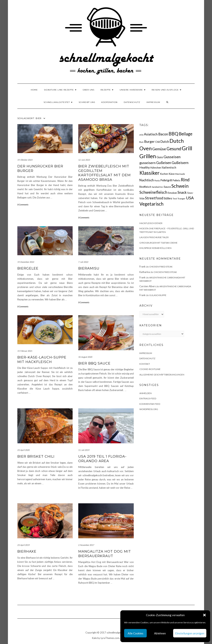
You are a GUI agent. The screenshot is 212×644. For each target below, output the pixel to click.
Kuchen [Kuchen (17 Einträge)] (164, 174)
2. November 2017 (86, 545)
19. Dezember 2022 (26, 262)
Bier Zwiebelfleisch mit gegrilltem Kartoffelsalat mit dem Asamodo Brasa (104, 173)
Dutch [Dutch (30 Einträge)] (165, 142)
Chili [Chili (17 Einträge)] (158, 142)
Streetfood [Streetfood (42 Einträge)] (154, 198)
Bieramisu (89, 268)
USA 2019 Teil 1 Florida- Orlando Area (102, 459)
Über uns (88, 90)
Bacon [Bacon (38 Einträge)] (163, 134)
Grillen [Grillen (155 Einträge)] (148, 156)
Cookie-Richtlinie (150, 369)
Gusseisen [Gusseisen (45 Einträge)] (172, 157)
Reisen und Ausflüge (166, 90)
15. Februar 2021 (25, 351)
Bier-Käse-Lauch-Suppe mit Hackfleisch (42, 360)
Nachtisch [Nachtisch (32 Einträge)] (147, 180)
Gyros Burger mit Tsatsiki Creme (158, 243)
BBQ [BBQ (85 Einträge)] (173, 134)
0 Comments (23, 205)
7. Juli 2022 (83, 262)
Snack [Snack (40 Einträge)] (182, 192)
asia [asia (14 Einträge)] (141, 135)
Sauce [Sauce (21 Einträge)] (167, 187)
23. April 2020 (23, 450)
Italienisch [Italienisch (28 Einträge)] (169, 167)
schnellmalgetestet (58, 102)
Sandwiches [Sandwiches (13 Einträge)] (157, 187)
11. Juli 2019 (84, 450)
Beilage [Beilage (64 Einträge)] (186, 134)
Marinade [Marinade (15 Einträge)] (180, 174)
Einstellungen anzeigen (190, 633)
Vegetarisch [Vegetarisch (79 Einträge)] (151, 204)
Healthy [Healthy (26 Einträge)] (145, 167)
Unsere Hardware (132, 90)
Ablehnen (160, 633)
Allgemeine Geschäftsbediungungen (162, 375)
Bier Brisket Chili (36, 456)
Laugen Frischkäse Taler (154, 237)
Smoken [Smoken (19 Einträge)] (172, 193)
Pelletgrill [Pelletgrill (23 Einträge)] (166, 180)
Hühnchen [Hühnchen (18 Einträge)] (156, 168)
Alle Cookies (136, 633)
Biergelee (28, 268)
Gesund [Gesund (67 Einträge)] (174, 149)
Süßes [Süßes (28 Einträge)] (168, 198)
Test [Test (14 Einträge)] (175, 199)
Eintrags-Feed (148, 398)
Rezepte (107, 90)
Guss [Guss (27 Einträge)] (160, 157)
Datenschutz (132, 102)
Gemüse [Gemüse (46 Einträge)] (159, 149)
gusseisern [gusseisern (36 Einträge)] (147, 163)
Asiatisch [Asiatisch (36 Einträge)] (151, 134)
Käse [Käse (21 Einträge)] (172, 174)
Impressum (153, 102)
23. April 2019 (23, 545)
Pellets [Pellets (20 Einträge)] (176, 180)
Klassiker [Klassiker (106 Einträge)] (149, 173)
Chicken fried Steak (161, 267)
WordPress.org (149, 409)
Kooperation (109, 102)
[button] (204, 615)
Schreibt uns (87, 102)
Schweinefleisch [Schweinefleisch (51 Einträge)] (153, 192)
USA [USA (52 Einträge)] (190, 198)
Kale (94, 638)
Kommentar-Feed (150, 404)
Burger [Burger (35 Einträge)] (149, 141)
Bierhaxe (27, 551)
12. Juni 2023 (84, 160)
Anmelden (146, 393)
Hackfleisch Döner (151, 223)
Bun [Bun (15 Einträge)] (141, 142)
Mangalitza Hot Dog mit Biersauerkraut (105, 554)
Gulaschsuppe (158, 295)
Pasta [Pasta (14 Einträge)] (157, 180)
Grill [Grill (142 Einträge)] (187, 148)
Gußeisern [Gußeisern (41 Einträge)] (180, 163)
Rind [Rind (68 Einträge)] (185, 180)
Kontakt (145, 364)
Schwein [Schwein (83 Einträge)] (180, 186)
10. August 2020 (85, 357)
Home (34, 90)
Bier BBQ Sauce (94, 363)
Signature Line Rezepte (60, 90)
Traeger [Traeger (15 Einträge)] (181, 199)
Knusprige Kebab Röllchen (155, 248)
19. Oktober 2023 (25, 160)
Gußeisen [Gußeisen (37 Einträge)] (164, 163)
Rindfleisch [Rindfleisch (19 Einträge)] (145, 187)
